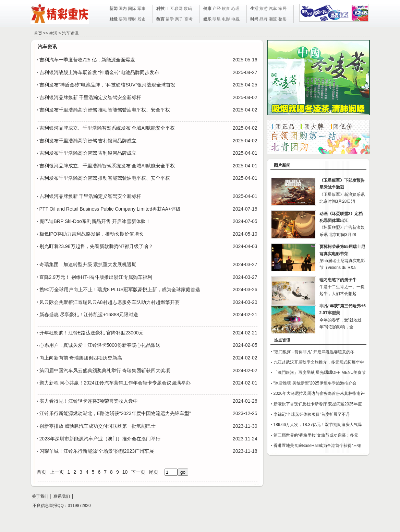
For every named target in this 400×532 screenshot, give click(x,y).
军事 (142, 9)
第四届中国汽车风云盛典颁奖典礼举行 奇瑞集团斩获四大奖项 (105, 370)
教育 (160, 19)
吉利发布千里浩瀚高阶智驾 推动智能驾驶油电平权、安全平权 (105, 110)
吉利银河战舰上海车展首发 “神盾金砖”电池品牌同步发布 (99, 72)
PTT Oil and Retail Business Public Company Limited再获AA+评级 (110, 209)
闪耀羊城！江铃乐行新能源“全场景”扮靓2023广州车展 (97, 451)
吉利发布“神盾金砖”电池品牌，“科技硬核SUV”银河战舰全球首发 (107, 85)
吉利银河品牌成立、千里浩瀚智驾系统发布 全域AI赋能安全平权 (107, 128)
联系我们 (62, 496)
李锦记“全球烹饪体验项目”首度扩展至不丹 (312, 414)
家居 (282, 9)
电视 (235, 19)
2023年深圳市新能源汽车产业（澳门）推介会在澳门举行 (100, 439)
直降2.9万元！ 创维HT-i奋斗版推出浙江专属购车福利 (96, 277)
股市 (142, 19)
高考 (189, 19)
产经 (217, 9)
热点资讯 (282, 340)
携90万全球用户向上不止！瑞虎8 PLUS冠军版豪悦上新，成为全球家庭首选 (120, 289)
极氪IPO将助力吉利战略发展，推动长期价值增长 (92, 234)
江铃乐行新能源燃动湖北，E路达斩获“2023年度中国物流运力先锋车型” (115, 413)
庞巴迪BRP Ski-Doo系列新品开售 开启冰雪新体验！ (95, 221)
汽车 (273, 9)
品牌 (264, 19)
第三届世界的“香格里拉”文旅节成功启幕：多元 (316, 435)
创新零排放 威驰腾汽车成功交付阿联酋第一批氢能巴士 (98, 426)
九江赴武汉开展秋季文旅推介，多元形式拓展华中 (319, 362)
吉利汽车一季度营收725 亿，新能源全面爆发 (87, 60)
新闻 (113, 9)
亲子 (179, 19)
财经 (113, 19)
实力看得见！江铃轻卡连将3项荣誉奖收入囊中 (89, 401)
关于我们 (40, 496)
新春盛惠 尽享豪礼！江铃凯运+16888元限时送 (89, 315)
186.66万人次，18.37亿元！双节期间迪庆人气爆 (318, 425)
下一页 (138, 472)
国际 (132, 9)
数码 (188, 9)
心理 (235, 9)
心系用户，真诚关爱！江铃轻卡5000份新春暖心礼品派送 (100, 345)
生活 (254, 9)
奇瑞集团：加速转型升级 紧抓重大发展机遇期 (88, 264)
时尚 (254, 19)
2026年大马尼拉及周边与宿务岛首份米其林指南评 (319, 393)
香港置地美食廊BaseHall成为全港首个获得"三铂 (317, 446)
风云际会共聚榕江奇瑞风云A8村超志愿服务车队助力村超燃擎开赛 (110, 302)
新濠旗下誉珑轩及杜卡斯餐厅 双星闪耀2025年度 (318, 404)
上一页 (57, 472)
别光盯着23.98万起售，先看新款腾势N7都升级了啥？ (96, 246)
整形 (282, 19)
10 (125, 472)
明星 (217, 19)
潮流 (273, 19)
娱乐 (207, 19)
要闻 (123, 19)
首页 (38, 33)
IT (167, 9)
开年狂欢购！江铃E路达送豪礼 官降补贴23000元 (92, 333)
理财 (132, 19)
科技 (160, 9)
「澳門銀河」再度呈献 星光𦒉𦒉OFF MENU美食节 (320, 373)
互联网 (177, 9)
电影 (226, 19)
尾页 (154, 472)
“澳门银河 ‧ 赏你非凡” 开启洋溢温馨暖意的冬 (314, 352)
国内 (123, 9)
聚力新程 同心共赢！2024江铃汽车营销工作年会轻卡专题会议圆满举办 (115, 383)
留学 (170, 19)
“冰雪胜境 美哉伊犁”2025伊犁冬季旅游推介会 (315, 383)
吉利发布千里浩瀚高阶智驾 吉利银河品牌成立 (88, 141)
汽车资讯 (70, 33)
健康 (207, 9)
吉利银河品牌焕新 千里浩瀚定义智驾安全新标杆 (90, 97)
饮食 (226, 9)
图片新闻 (282, 165)
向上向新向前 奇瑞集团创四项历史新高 (81, 358)
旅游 (264, 9)
